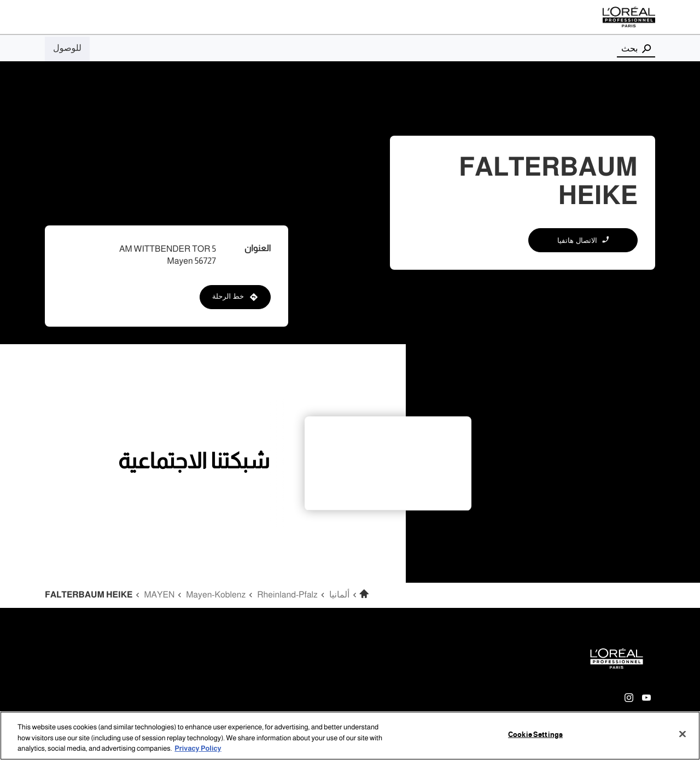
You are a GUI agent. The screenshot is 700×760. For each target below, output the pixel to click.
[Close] (682, 734)
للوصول (67, 48)
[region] (350, 736)
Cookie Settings (535, 734)
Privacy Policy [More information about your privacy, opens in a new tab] (198, 749)
